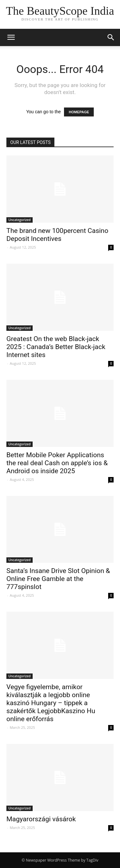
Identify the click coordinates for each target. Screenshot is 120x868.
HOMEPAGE (79, 112)
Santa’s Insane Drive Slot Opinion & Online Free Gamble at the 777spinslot (58, 579)
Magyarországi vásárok (41, 819)
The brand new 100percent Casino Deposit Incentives (57, 235)
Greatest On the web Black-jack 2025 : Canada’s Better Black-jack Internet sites (56, 347)
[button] (111, 37)
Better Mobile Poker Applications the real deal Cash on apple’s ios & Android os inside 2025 (57, 463)
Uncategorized (20, 220)
